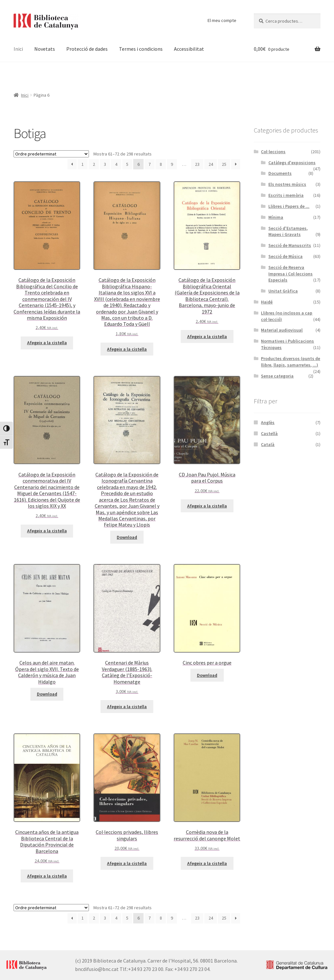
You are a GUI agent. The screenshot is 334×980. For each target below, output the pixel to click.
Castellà (269, 433)
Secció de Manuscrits (290, 245)
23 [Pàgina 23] (197, 164)
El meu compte (222, 20)
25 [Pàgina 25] (224, 164)
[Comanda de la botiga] (51, 154)
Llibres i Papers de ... (289, 206)
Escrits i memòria (286, 195)
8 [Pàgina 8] (161, 164)
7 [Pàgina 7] (150, 164)
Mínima (276, 217)
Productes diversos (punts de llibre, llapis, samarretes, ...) (291, 362)
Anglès (268, 422)
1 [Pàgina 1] (83, 164)
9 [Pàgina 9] (172, 164)
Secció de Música (286, 256)
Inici (18, 49)
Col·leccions (273, 152)
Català (268, 444)
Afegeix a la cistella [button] (47, 343)
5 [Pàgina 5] (127, 164)
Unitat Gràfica (283, 291)
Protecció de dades (87, 49)
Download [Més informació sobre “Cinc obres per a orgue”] (207, 675)
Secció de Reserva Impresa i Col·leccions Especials (291, 274)
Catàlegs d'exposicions (292, 163)
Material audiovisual (282, 330)
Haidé (267, 302)
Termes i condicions (141, 49)
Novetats (45, 49)
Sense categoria (277, 376)
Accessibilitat (189, 49)
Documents (280, 173)
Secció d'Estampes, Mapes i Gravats (288, 231)
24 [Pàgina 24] (211, 164)
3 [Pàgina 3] (105, 164)
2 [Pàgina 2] (94, 164)
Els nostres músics (287, 184)
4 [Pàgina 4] (116, 164)
